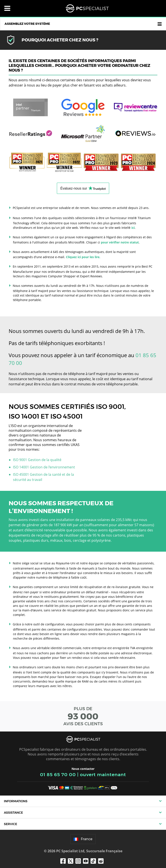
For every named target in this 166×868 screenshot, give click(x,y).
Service (10, 824)
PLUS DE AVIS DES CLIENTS (83, 716)
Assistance (13, 813)
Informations (16, 801)
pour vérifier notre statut (120, 242)
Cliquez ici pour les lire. (83, 257)
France (83, 839)
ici (133, 228)
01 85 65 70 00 (58, 775)
